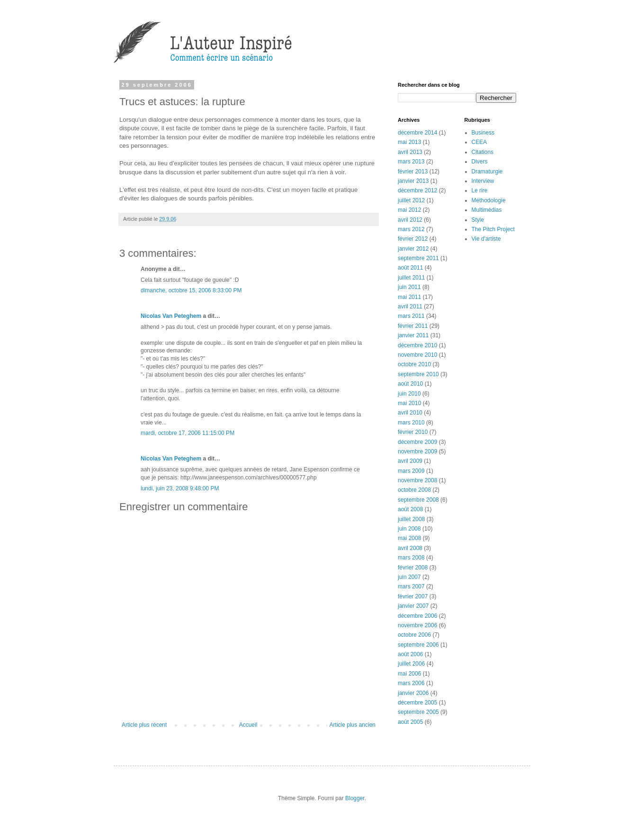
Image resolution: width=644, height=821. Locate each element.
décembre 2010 (417, 345)
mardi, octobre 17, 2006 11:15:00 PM (188, 433)
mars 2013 (411, 162)
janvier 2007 (413, 606)
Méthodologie (489, 200)
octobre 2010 (414, 364)
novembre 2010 (417, 355)
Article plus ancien (353, 725)
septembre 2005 (418, 712)
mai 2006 (409, 674)
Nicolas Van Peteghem (171, 316)
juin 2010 (409, 394)
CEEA (479, 142)
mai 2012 (409, 210)
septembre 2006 (418, 645)
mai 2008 (409, 538)
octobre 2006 (414, 635)
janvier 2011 (413, 335)
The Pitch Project (493, 229)
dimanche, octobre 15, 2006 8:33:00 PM (191, 290)
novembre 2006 (417, 625)
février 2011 (413, 326)
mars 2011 (411, 316)
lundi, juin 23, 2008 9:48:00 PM (180, 488)
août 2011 (410, 268)
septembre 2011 (418, 258)
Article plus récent (144, 725)
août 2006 (410, 654)
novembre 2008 (417, 480)
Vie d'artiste (486, 239)
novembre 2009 (417, 451)
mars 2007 (411, 586)
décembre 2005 (417, 703)
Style (478, 220)
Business (483, 133)
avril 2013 (410, 152)
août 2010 (410, 384)
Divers (480, 162)
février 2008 (413, 568)
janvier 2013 (413, 181)
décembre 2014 (417, 133)
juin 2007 (409, 577)
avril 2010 (410, 413)
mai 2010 (409, 403)
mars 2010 (411, 423)
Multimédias (487, 210)
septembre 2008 (418, 500)
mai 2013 (409, 142)
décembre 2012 (417, 190)
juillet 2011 (411, 278)
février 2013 (413, 171)
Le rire (480, 190)
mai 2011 (409, 297)
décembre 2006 (417, 616)
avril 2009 (410, 461)
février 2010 (413, 432)
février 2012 (413, 239)
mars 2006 (411, 683)
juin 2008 (409, 529)
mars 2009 (411, 471)
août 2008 (410, 509)
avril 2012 (410, 220)
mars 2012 (411, 229)
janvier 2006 (413, 693)
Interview (483, 181)
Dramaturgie (487, 171)
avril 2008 (410, 548)
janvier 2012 (413, 249)
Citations (483, 152)
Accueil (248, 725)
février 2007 (413, 596)
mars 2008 (411, 558)
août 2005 (410, 722)
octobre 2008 (414, 490)
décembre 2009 (417, 442)
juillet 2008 (411, 519)
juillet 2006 (411, 664)
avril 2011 (410, 307)
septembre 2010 (418, 374)
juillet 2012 (411, 200)
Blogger (355, 798)
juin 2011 (409, 287)
